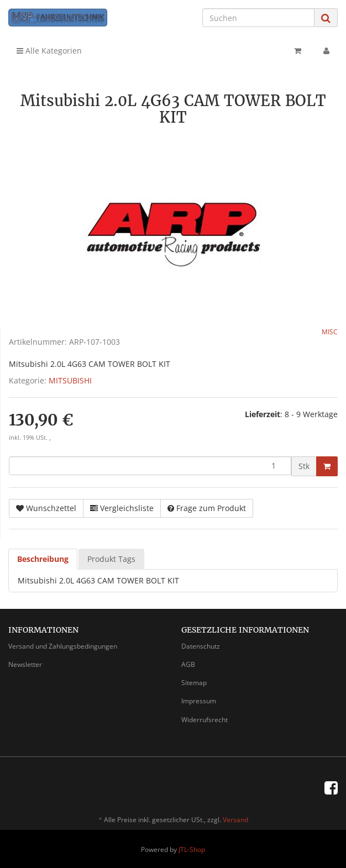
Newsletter (25, 664)
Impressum (199, 701)
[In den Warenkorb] (327, 466)
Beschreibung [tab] (43, 559)
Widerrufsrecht (205, 720)
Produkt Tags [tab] (111, 559)
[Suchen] (258, 18)
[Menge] (150, 466)
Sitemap (194, 683)
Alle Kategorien (49, 51)
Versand (235, 820)
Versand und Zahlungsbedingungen (63, 646)
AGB (188, 664)
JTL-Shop (192, 849)
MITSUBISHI (70, 380)
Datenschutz (201, 646)
